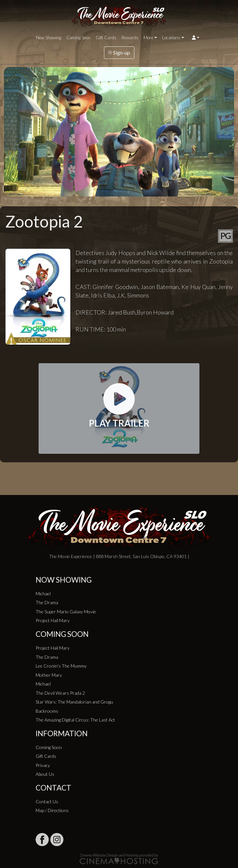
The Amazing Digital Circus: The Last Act (75, 720)
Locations (171, 38)
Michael (43, 594)
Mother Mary (49, 675)
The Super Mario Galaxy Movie (66, 612)
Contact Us (47, 801)
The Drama (47, 602)
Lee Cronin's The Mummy (61, 666)
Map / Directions (52, 810)
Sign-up (119, 52)
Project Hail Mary (53, 620)
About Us (45, 774)
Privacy (43, 765)
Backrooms (47, 711)
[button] (196, 38)
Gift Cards (106, 38)
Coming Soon (78, 38)
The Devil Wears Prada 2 (60, 693)
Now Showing (49, 38)
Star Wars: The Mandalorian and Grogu (74, 702)
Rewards (130, 38)
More (148, 38)
